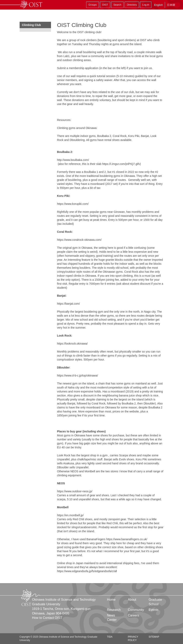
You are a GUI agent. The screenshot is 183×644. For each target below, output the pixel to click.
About (132, 600)
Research (114, 610)
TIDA (110, 637)
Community (136, 610)
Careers (133, 615)
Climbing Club (31, 25)
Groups (92, 5)
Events (153, 610)
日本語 (171, 5)
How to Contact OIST (47, 618)
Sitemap (154, 637)
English (158, 5)
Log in (146, 5)
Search (117, 5)
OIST (105, 5)
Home (111, 600)
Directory (132, 5)
